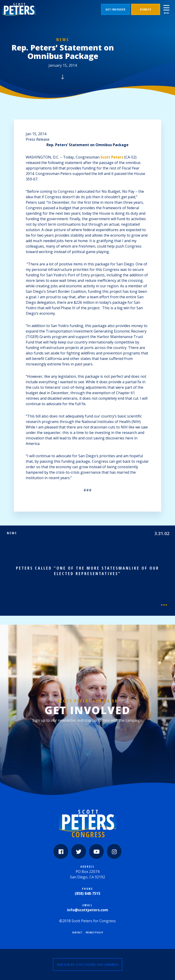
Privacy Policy (94, 932)
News (63, 40)
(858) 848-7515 (87, 893)
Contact (77, 932)
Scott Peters (112, 157)
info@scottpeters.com (88, 910)
